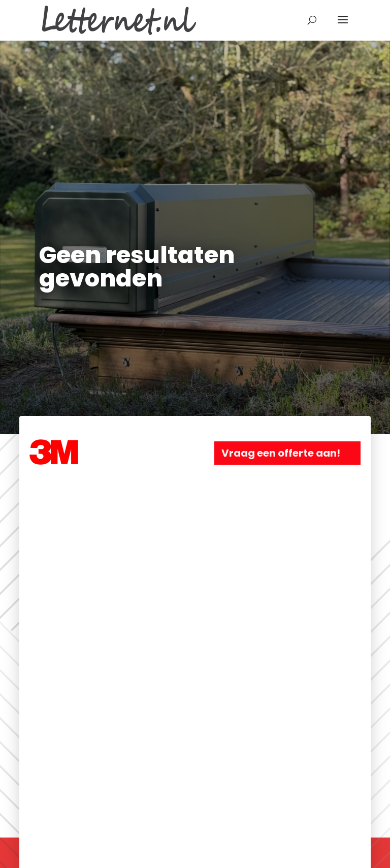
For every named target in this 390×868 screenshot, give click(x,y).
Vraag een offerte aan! (281, 453)
